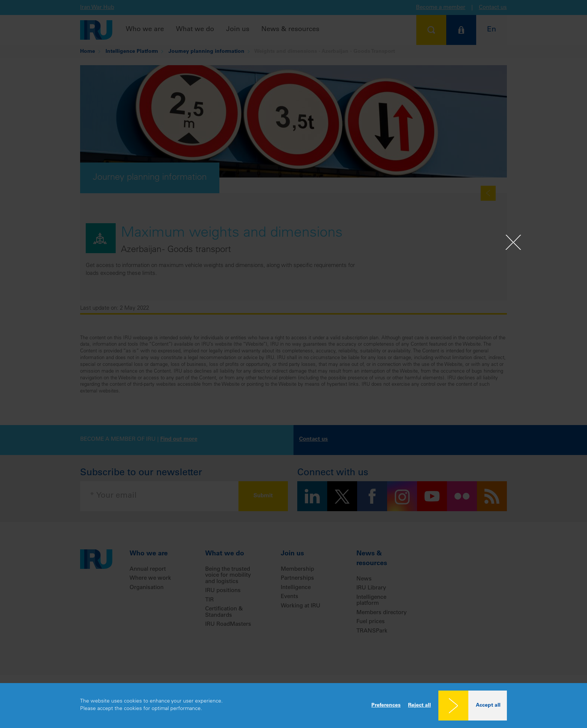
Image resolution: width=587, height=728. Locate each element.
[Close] (513, 242)
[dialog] (293, 706)
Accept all (488, 706)
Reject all (419, 706)
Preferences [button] (386, 706)
